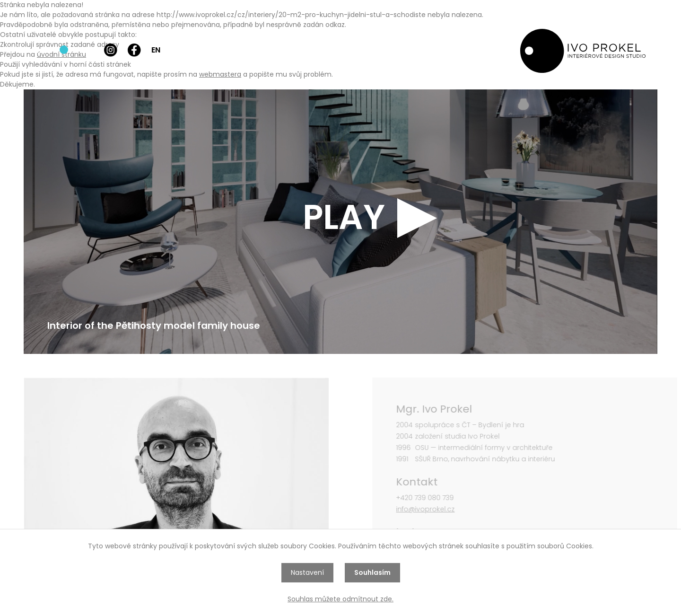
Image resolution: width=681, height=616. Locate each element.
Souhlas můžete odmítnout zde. (340, 599)
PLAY (344, 217)
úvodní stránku (61, 54)
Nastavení (307, 572)
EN (156, 50)
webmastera (220, 74)
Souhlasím (372, 572)
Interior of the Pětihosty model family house (154, 326)
